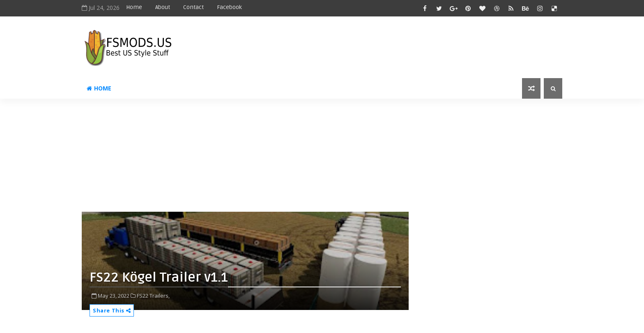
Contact (193, 7)
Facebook (229, 7)
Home (134, 7)
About (163, 7)
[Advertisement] (281, 158)
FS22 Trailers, (153, 296)
